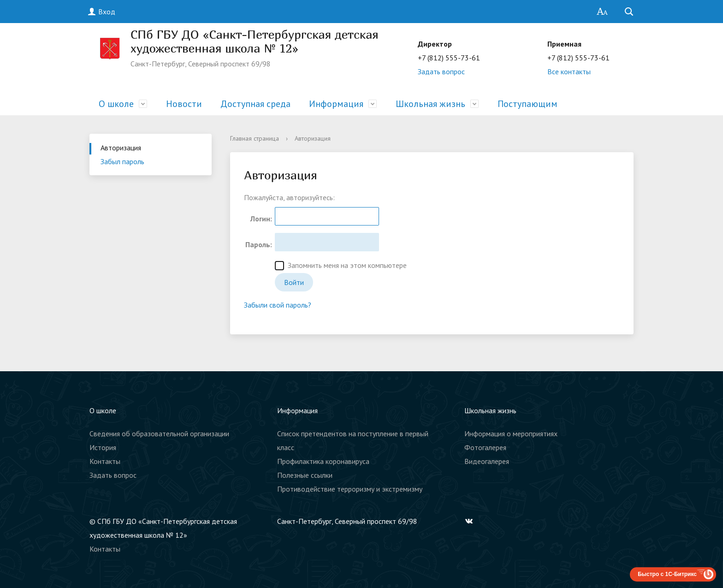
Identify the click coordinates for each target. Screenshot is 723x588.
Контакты (105, 461)
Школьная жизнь (430, 104)
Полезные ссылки (305, 475)
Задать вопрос (441, 71)
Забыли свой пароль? (278, 305)
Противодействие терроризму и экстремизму (350, 489)
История (103, 447)
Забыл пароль (122, 161)
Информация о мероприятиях (511, 434)
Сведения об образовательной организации (159, 434)
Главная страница (255, 138)
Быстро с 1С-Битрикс (667, 574)
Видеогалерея (487, 461)
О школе (116, 104)
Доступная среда (255, 104)
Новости (184, 104)
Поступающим (527, 104)
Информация (336, 104)
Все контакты (569, 71)
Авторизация (121, 148)
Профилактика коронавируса (323, 461)
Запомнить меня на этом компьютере (341, 265)
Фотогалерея (485, 447)
